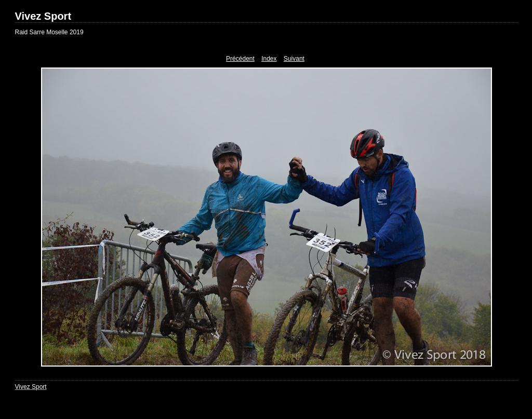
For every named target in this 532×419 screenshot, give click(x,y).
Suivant (294, 59)
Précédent (240, 59)
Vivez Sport (43, 16)
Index (269, 59)
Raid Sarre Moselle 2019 (49, 32)
